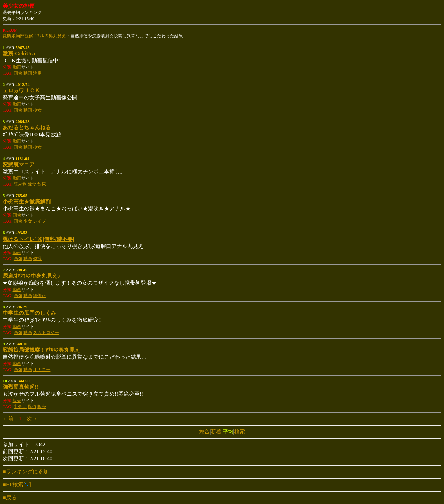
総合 (204, 432)
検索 (240, 432)
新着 (216, 432)
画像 (18, 73)
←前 (8, 419)
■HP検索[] (17, 485)
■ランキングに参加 (26, 472)
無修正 (39, 296)
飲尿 (42, 184)
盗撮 (37, 259)
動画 (17, 67)
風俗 (32, 407)
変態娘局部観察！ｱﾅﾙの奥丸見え (34, 36)
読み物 (20, 184)
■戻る (10, 498)
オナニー (42, 370)
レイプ (39, 221)
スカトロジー (46, 333)
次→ (32, 419)
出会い (20, 407)
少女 (37, 110)
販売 (17, 401)
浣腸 (37, 73)
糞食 (32, 184)
